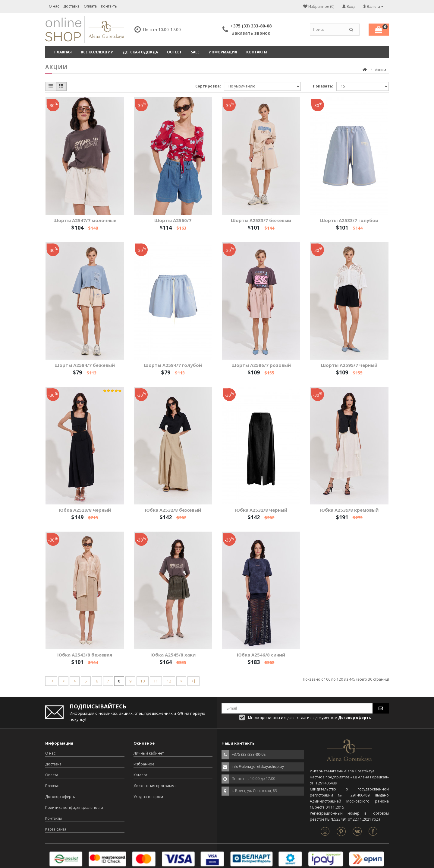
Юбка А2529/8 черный (85, 510)
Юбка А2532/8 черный (261, 510)
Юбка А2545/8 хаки (173, 655)
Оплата (90, 6)
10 (143, 681)
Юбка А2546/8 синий (261, 655)
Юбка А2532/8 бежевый (173, 510)
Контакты (109, 6)
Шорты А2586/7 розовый (261, 365)
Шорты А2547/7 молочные (85, 220)
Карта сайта (56, 829)
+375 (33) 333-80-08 (251, 26)
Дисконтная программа (155, 786)
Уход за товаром (148, 797)
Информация (223, 52)
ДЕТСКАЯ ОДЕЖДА (140, 52)
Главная (63, 52)
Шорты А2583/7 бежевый (261, 220)
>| (193, 681)
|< (51, 681)
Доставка (71, 6)
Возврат (52, 786)
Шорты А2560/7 (173, 220)
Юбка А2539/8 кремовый (349, 510)
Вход (349, 6)
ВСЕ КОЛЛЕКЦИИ (97, 52)
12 (169, 681)
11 (156, 681)
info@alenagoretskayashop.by (258, 766)
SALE (195, 52)
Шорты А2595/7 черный (349, 365)
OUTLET (174, 52)
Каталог (140, 775)
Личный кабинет (149, 753)
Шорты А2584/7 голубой (173, 365)
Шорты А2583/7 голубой (349, 220)
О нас (54, 6)
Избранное (144, 764)
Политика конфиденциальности (74, 808)
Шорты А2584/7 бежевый (85, 365)
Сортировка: (208, 86)
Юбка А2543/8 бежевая (85, 655)
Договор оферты (60, 797)
